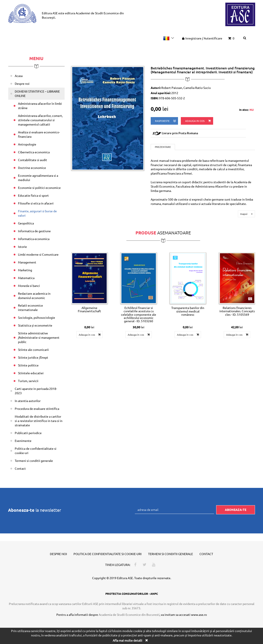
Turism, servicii (28, 381)
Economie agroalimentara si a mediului (38, 178)
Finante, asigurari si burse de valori (37, 213)
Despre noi (22, 83)
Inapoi (247, 214)
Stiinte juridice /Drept (33, 357)
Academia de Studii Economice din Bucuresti (129, 615)
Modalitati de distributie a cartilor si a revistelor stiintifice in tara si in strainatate (39, 421)
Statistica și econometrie (35, 325)
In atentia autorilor (28, 401)
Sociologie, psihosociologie (37, 317)
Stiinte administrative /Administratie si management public (39, 337)
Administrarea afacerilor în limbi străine (40, 106)
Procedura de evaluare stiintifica (37, 409)
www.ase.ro (199, 615)
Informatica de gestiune (34, 231)
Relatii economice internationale (30, 307)
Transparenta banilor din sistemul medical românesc (188, 311)
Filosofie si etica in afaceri (36, 203)
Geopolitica (26, 223)
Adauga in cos (198, 121)
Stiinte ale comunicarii (33, 350)
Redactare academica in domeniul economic (34, 296)
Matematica (26, 278)
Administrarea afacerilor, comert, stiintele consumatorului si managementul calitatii (40, 120)
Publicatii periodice (28, 433)
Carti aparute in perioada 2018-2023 (36, 391)
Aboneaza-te (236, 510)
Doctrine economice (32, 168)
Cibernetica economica (34, 152)
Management (27, 262)
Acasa (19, 76)
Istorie (22, 247)
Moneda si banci (29, 286)
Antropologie (27, 144)
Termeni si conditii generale (34, 461)
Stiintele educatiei (31, 373)
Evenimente (23, 441)
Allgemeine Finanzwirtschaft (89, 309)
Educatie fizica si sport (33, 195)
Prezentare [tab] (163, 147)
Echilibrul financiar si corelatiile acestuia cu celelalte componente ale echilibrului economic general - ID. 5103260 (139, 314)
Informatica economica (34, 239)
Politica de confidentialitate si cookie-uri (36, 451)
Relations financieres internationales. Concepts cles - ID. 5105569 (237, 311)
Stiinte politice (28, 365)
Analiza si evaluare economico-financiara (39, 134)
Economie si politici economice (39, 188)
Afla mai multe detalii (127, 640)
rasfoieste (166, 121)
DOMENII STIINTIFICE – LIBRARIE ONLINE (37, 93)
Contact (20, 468)
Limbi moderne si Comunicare (38, 254)
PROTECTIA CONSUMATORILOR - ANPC (132, 594)
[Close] (147, 640)
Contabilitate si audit (33, 160)
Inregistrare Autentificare (202, 38)
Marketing (25, 270)
